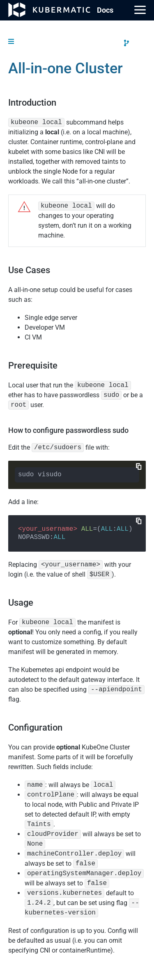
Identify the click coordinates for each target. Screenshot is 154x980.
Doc (105, 10)
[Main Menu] (140, 10)
